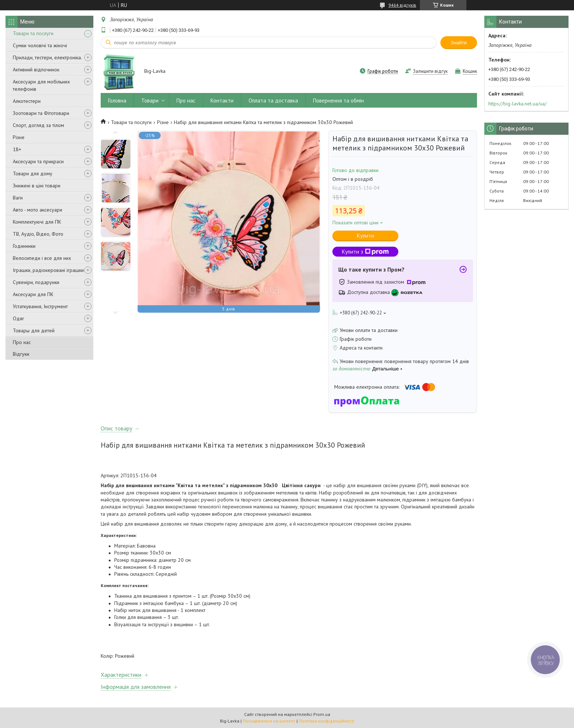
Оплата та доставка (273, 100)
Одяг (18, 318)
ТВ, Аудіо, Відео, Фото (38, 234)
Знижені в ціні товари (37, 186)
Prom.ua (322, 714)
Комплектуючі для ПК (37, 222)
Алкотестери (27, 101)
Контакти (222, 100)
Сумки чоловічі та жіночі (40, 45)
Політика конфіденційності (327, 721)
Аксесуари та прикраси (38, 161)
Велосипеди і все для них (42, 258)
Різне (19, 137)
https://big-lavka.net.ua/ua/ (517, 104)
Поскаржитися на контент (269, 721)
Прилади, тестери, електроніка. (47, 57)
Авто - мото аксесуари (38, 210)
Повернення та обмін (338, 100)
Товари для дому (33, 173)
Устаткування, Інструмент (40, 306)
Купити (366, 236)
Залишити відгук (430, 71)
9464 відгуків (402, 5)
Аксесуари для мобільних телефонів (41, 85)
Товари (150, 100)
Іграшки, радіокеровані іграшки (48, 270)
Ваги (18, 198)
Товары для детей (34, 331)
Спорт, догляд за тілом (38, 125)
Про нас (22, 342)
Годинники (24, 246)
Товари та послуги (33, 33)
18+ (17, 149)
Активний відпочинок (36, 70)
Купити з (365, 252)
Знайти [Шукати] (459, 43)
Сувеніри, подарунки (36, 282)
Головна (117, 100)
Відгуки (21, 354)
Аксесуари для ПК (33, 294)
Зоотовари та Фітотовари (41, 113)
